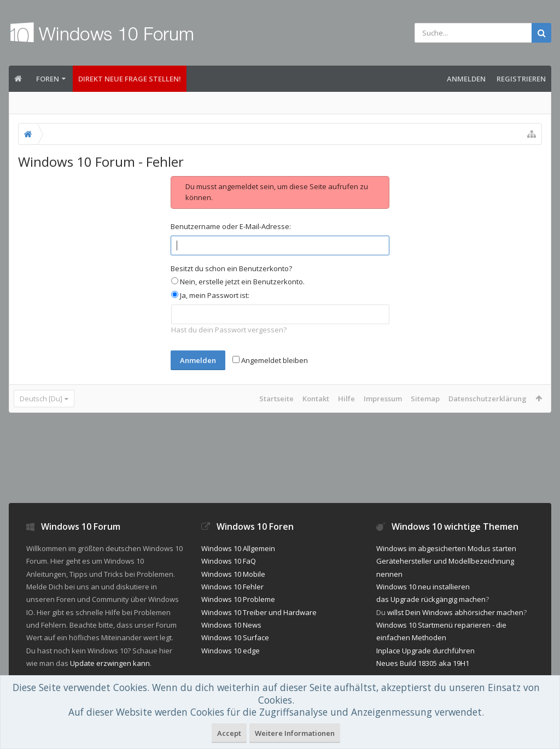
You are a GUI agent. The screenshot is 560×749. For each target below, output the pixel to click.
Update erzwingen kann (110, 663)
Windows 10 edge (231, 651)
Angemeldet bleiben (270, 360)
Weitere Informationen (295, 733)
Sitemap (425, 399)
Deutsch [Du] (41, 399)
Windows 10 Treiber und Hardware (259, 612)
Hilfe (346, 399)
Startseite (276, 399)
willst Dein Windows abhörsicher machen (455, 612)
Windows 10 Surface (235, 637)
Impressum (383, 399)
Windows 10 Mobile (233, 574)
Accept (229, 733)
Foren (48, 79)
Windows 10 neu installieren (423, 587)
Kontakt (316, 399)
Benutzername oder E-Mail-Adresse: (231, 226)
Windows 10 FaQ (229, 561)
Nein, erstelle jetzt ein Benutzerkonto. (238, 282)
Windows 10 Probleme (238, 599)
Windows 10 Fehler (232, 587)
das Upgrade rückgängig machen (431, 599)
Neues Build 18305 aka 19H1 (423, 663)
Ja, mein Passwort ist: (210, 295)
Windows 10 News (231, 625)
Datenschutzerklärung (488, 399)
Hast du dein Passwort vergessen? (229, 330)
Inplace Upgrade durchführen (425, 651)
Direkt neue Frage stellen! (130, 79)
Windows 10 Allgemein (238, 548)
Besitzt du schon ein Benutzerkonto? (231, 268)
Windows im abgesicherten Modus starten (446, 548)
